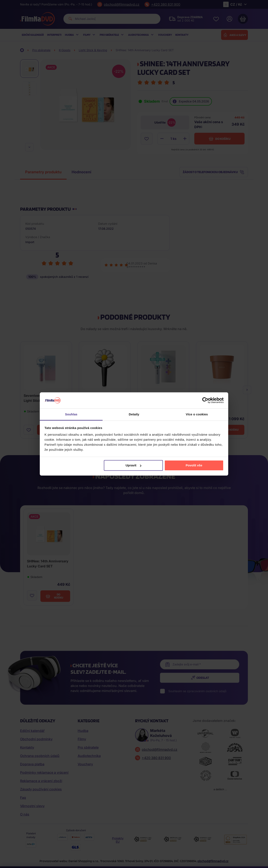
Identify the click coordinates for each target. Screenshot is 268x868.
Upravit (134, 465)
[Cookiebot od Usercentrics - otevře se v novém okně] (205, 400)
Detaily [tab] (134, 414)
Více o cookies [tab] (197, 414)
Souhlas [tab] (71, 414)
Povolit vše (194, 465)
